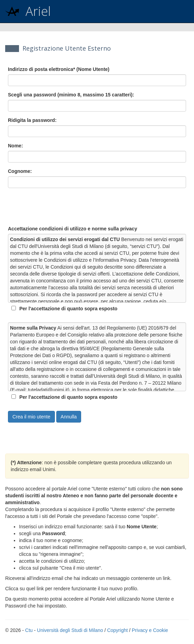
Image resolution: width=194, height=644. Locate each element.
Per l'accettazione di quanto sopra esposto (68, 309)
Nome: (16, 146)
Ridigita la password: (32, 120)
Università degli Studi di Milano (70, 630)
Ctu (29, 630)
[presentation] (60, 207)
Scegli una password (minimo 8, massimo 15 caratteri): (71, 95)
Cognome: (20, 171)
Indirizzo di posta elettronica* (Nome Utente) (59, 69)
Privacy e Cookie (150, 630)
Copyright (117, 630)
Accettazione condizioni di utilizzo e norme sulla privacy (72, 229)
